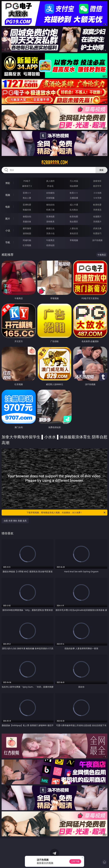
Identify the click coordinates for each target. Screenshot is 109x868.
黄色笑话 (74, 233)
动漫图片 (97, 216)
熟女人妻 (27, 198)
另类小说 (50, 233)
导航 (8, 242)
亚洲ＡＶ (27, 193)
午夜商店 (50, 240)
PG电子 (27, 181)
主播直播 (74, 198)
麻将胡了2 (27, 186)
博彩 (8, 183)
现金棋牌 (74, 186)
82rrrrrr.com (54, 162)
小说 (8, 230)
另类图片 (97, 222)
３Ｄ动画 (97, 193)
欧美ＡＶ (74, 193)
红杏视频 (27, 245)
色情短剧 (50, 245)
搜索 (101, 170)
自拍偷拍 (50, 193)
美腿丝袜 (27, 222)
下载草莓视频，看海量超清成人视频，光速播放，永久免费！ (66, 513)
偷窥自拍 (27, 216)
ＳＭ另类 (97, 198)
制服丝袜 (27, 210)
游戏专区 (97, 181)
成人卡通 (74, 205)
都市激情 (27, 228)
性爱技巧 (97, 233)
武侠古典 (97, 228)
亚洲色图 (50, 216)
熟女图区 (74, 222)
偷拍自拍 (50, 205)
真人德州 (50, 181)
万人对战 (74, 181)
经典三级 (50, 210)
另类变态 (97, 210)
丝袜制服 (50, 198)
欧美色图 (74, 216)
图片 (8, 219)
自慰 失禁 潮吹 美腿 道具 (15, 521)
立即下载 (75, 861)
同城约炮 (27, 240)
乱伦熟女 (74, 210)
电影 (8, 207)
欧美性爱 (97, 205)
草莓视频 (74, 240)
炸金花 (50, 186)
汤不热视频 (97, 240)
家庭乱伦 (50, 228)
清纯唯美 (50, 222)
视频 (8, 195)
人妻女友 (74, 228)
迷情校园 (27, 233)
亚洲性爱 (27, 205)
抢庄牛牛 (97, 186)
